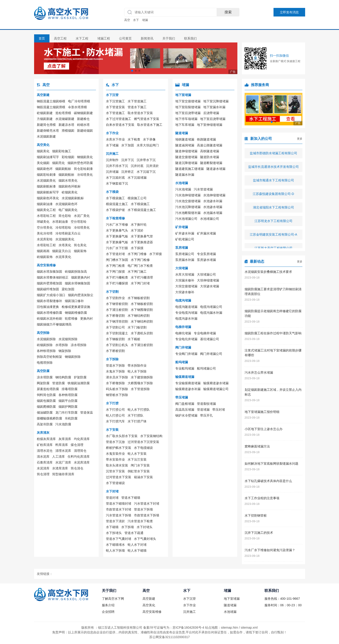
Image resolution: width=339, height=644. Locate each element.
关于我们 (169, 38)
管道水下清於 (115, 521)
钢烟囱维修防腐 (76, 313)
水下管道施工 (137, 101)
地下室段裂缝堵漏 (188, 107)
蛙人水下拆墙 (115, 550)
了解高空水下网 (113, 599)
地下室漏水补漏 (214, 107)
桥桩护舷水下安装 (119, 448)
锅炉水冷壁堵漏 (186, 415)
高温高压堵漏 (185, 410)
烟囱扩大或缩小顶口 (51, 295)
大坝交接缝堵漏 (186, 286)
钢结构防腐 (63, 377)
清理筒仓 (80, 451)
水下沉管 (112, 95)
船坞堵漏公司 (206, 368)
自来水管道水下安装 (120, 125)
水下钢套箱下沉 (117, 183)
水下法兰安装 (137, 459)
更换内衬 (87, 318)
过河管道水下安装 (119, 477)
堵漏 (145, 20)
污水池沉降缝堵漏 (188, 207)
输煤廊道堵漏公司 (216, 389)
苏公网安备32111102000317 (169, 637)
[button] (132, 71)
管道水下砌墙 (131, 498)
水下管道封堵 (115, 254)
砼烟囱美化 (70, 192)
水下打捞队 (136, 415)
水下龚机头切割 (142, 333)
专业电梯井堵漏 (205, 333)
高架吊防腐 (45, 424)
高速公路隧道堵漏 (210, 145)
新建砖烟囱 (85, 131)
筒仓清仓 (77, 468)
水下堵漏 (112, 145)
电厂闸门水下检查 (140, 266)
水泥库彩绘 (45, 239)
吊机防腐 (71, 418)
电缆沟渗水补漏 (186, 318)
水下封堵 (112, 491)
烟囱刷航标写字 (48, 192)
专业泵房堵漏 (206, 254)
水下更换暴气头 (117, 230)
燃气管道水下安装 (147, 119)
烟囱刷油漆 (45, 204)
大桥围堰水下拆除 (140, 383)
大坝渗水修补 (185, 292)
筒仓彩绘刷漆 (83, 169)
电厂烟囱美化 (68, 210)
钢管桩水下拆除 (117, 395)
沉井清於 (152, 166)
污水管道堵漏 (203, 189)
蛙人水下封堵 (137, 545)
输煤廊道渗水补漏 (188, 389)
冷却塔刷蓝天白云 (68, 233)
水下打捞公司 (115, 410)
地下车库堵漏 (185, 125)
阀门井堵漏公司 (211, 354)
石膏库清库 (45, 462)
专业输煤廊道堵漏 (188, 383)
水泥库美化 (63, 257)
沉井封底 (137, 166)
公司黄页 (125, 38)
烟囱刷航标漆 (46, 186)
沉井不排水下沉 (117, 166)
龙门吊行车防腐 (66, 412)
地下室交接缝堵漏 (188, 101)
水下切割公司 (115, 327)
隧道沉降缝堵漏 (186, 163)
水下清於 (137, 230)
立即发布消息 (289, 12)
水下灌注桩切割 (117, 310)
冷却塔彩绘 (63, 227)
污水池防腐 (63, 424)
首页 (42, 38)
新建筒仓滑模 (46, 125)
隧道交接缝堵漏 (186, 157)
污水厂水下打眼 (117, 248)
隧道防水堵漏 (210, 157)
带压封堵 (219, 410)
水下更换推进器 (142, 242)
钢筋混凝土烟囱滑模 (51, 107)
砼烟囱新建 (45, 113)
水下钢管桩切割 (117, 304)
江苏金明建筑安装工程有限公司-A (274, 236)
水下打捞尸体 (137, 421)
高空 (127, 20)
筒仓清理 (43, 474)
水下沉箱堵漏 (137, 178)
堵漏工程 (104, 38)
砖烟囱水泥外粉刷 (49, 318)
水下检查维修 (115, 218)
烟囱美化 (43, 151)
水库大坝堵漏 (185, 274)
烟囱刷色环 (45, 169)
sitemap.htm (229, 628)
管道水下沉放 (115, 442)
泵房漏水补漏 (185, 260)
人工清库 (58, 457)
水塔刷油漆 (60, 222)
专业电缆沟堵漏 (186, 313)
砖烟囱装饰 (45, 257)
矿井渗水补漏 (185, 233)
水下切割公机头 (117, 345)
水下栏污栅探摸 (117, 283)
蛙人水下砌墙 (137, 550)
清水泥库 (43, 457)
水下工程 (82, 38)
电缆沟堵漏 (183, 300)
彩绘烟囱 (68, 157)
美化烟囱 (43, 163)
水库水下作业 (115, 139)
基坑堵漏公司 (210, 339)
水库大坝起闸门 (148, 145)
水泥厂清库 (63, 462)
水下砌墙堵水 (115, 545)
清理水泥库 (63, 451)
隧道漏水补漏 (185, 175)
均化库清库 (82, 439)
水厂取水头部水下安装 (122, 436)
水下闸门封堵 (140, 283)
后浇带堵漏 (211, 113)
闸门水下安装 (140, 465)
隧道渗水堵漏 (216, 169)
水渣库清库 (60, 468)
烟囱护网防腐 (68, 407)
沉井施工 (112, 154)
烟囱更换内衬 (81, 277)
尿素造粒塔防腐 (48, 389)
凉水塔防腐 (45, 377)
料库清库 (62, 445)
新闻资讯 (147, 38)
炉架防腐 (80, 377)
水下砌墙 (112, 527)
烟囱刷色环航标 (70, 186)
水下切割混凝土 (117, 333)
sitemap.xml (249, 628)
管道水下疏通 (134, 533)
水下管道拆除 (140, 389)
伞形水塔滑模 (77, 107)
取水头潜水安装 (117, 465)
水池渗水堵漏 (213, 207)
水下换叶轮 (139, 225)
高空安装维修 (46, 265)
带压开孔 (206, 415)
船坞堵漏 (182, 362)
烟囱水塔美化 (68, 180)
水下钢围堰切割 (142, 310)
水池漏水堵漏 (213, 213)
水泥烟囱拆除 (46, 339)
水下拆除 (112, 359)
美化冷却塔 (45, 233)
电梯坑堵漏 (183, 333)
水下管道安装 (115, 107)
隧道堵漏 (182, 133)
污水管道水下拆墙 (119, 515)
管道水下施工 (137, 107)
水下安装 (112, 430)
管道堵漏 (203, 410)
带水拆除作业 (137, 365)
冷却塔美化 (85, 175)
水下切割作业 (115, 298)
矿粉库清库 (45, 445)
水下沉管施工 (115, 101)
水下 (136, 20)
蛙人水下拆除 (137, 371)
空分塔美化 (45, 227)
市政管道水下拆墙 (147, 515)
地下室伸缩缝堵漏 (210, 125)
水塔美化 (65, 245)
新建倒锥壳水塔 (48, 131)
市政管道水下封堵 (119, 509)
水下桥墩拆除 (115, 383)
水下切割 (112, 292)
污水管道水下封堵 (147, 503)
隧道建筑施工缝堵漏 (189, 169)
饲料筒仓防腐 (46, 395)
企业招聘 (108, 612)
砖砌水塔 (83, 125)
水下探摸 (137, 248)
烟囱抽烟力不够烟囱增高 (54, 324)
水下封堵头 (145, 527)
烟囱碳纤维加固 (48, 289)
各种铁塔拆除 (46, 351)
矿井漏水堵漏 (206, 233)
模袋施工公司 (137, 198)
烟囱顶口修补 (74, 301)
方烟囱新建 (45, 119)
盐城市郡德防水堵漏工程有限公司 (274, 155)
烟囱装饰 (80, 251)
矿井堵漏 (182, 227)
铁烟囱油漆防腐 (79, 383)
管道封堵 (112, 498)
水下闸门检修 (140, 260)
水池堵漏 (182, 183)
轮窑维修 (71, 318)
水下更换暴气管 (142, 236)
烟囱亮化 (58, 163)
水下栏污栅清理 (142, 277)
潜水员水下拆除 (117, 377)
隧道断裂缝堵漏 (211, 163)
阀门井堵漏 (183, 347)
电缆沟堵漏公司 (211, 307)
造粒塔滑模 (63, 113)
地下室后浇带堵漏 (188, 113)
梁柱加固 (68, 289)
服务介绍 (108, 605)
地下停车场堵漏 (186, 119)
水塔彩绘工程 (46, 216)
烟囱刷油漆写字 (48, 157)
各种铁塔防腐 (68, 395)
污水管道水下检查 (140, 521)
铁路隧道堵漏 (206, 139)
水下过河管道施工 (119, 119)
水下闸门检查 (115, 266)
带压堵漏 (182, 397)
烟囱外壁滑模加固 (49, 283)
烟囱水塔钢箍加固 (77, 283)
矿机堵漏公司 (185, 239)
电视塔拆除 (45, 363)
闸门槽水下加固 (117, 260)
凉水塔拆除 (79, 345)
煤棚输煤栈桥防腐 (49, 418)
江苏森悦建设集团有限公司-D (273, 195)
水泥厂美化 (82, 216)
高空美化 (43, 145)
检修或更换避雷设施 (76, 307)
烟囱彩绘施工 (62, 151)
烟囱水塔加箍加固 (49, 272)
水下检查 (134, 139)
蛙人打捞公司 (115, 415)
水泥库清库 (82, 462)
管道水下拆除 (115, 365)
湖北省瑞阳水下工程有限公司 (274, 209)
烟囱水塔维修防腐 (49, 313)
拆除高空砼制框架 (49, 357)
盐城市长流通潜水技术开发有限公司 (274, 168)
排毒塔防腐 (70, 389)
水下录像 (149, 139)
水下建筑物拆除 (142, 377)
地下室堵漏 (183, 95)
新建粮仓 (83, 119)
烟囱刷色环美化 (48, 198)
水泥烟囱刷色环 (66, 204)
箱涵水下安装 (143, 477)
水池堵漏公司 (210, 219)
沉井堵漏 (112, 172)
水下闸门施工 (137, 272)
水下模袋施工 (115, 198)
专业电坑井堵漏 (186, 339)
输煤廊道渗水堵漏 (216, 383)
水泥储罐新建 (65, 119)
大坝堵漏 (182, 268)
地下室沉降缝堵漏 (216, 101)
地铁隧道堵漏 (185, 139)
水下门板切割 (137, 327)
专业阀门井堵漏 (186, 354)
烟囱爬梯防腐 (46, 407)
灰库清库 (65, 439)
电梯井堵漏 (183, 327)
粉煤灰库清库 (46, 439)
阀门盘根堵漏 (185, 404)
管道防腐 (58, 383)
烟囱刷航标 (63, 169)
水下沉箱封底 (115, 178)
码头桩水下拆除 (117, 389)
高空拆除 (43, 333)
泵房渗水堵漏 (206, 260)
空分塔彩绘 (79, 222)
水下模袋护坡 (115, 210)
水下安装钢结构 (151, 436)
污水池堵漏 (183, 189)
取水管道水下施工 (150, 125)
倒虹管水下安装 (139, 471)
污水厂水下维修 (117, 225)
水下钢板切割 (115, 339)
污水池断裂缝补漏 (188, 213)
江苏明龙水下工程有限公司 (274, 222)
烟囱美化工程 (46, 210)
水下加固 (128, 145)
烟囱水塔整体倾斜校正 (53, 277)
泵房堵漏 (182, 248)
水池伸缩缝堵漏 (214, 195)
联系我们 (190, 38)
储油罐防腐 (45, 412)
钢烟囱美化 (85, 157)
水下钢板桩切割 (139, 298)
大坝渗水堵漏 (210, 286)
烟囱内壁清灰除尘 (81, 295)
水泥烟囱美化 (46, 180)
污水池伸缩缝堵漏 (188, 195)
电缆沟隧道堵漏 (186, 307)
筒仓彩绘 (65, 216)
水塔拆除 (62, 345)
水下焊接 (156, 254)
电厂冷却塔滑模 (79, 101)
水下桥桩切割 (115, 351)
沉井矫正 (128, 172)
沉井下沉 (128, 160)
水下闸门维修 (137, 254)
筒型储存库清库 (63, 474)
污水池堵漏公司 (186, 219)
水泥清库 (43, 468)
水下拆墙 (128, 527)
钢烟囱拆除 (73, 357)
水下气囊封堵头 (145, 539)
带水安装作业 (115, 459)
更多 (300, 139)
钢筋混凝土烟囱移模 (51, 101)
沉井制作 (112, 160)
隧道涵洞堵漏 (185, 145)
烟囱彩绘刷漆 (46, 175)
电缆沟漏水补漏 (211, 313)
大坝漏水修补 (185, 280)
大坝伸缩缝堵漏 (208, 280)
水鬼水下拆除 (115, 371)
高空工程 (60, 38)
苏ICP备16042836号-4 (188, 628)
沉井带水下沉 (146, 160)
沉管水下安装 (115, 471)
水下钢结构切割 (139, 316)
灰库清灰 (43, 433)
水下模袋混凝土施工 (142, 210)
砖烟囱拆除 (45, 345)
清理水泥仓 (45, 451)
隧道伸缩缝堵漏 (186, 151)
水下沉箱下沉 (146, 172)
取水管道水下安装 (140, 113)
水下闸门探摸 (115, 272)
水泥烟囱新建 (46, 136)
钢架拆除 (65, 351)
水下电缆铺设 (143, 448)
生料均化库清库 (79, 457)
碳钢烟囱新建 (83, 113)
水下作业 (112, 133)
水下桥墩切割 (115, 316)
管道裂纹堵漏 (206, 404)
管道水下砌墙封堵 (119, 503)
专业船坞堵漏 (185, 368)
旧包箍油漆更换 (48, 307)
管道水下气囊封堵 (119, 539)
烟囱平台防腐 (68, 401)
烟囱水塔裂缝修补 (49, 301)
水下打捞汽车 (115, 421)
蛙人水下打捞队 (139, 410)
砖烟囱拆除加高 (76, 272)
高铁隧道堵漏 (210, 151)
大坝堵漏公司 (206, 274)
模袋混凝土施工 (117, 204)
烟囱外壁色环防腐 (80, 163)
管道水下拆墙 (143, 509)
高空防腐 (43, 371)
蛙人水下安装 (137, 454)
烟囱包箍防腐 (46, 401)
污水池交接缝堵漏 (188, 201)
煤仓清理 (77, 445)
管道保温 (87, 412)
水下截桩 (134, 339)
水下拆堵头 (114, 533)
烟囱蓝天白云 (62, 251)
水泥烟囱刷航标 (73, 198)
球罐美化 (43, 222)
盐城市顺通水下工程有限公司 (274, 182)
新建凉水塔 (66, 125)
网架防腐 (43, 383)
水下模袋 (112, 192)
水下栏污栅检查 (117, 277)
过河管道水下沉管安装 (143, 442)
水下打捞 (112, 403)
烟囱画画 (43, 251)
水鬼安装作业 (115, 454)
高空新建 (43, 95)
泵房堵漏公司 (185, 254)
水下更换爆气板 (117, 236)
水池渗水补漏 (213, 201)
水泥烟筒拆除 (68, 339)
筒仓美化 (80, 245)
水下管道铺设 (115, 483)
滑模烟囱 (68, 131)
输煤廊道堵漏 (185, 377)
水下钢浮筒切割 (117, 321)
